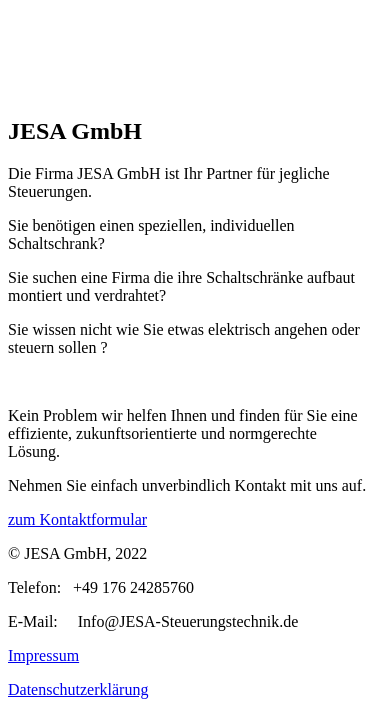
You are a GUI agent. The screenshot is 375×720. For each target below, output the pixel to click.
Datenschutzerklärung (78, 689)
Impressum (43, 655)
